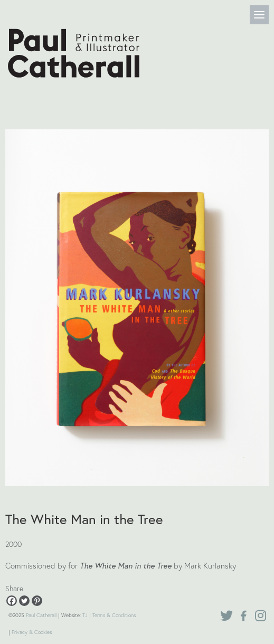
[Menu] (259, 15)
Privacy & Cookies (32, 632)
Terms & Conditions (114, 615)
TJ (85, 615)
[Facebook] (12, 601)
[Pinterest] (37, 601)
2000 (13, 544)
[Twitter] (24, 601)
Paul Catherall (41, 615)
